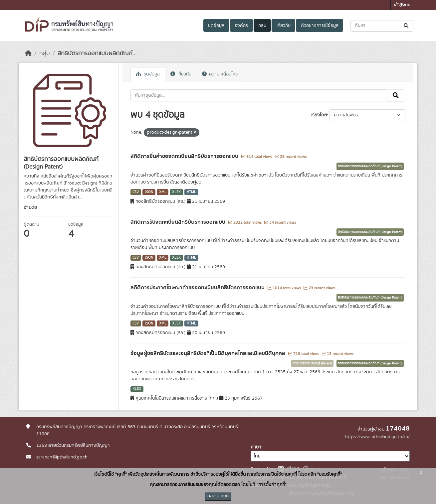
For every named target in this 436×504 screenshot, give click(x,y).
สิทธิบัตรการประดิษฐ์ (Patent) (312, 363)
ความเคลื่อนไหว (220, 74)
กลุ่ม (262, 26)
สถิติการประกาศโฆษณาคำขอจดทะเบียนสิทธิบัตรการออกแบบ (198, 288)
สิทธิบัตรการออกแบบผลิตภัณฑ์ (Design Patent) (370, 166)
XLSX (176, 192)
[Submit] (407, 26)
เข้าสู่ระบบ (402, 5)
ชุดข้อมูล (216, 26)
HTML (191, 192)
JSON (149, 192)
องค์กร (241, 26)
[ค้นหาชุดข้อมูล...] (382, 26)
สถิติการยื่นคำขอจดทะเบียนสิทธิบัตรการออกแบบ (185, 156)
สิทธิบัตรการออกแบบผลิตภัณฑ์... (97, 54)
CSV (136, 192)
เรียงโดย (319, 115)
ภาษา (256, 447)
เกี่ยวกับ (284, 26)
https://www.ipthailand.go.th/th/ (377, 437)
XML (163, 192)
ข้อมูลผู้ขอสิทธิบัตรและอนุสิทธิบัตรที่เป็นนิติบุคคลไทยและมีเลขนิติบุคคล (209, 353)
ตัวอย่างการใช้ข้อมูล (320, 26)
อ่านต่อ (30, 207)
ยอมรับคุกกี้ (218, 496)
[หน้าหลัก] (28, 54)
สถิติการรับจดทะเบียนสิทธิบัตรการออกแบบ (179, 222)
